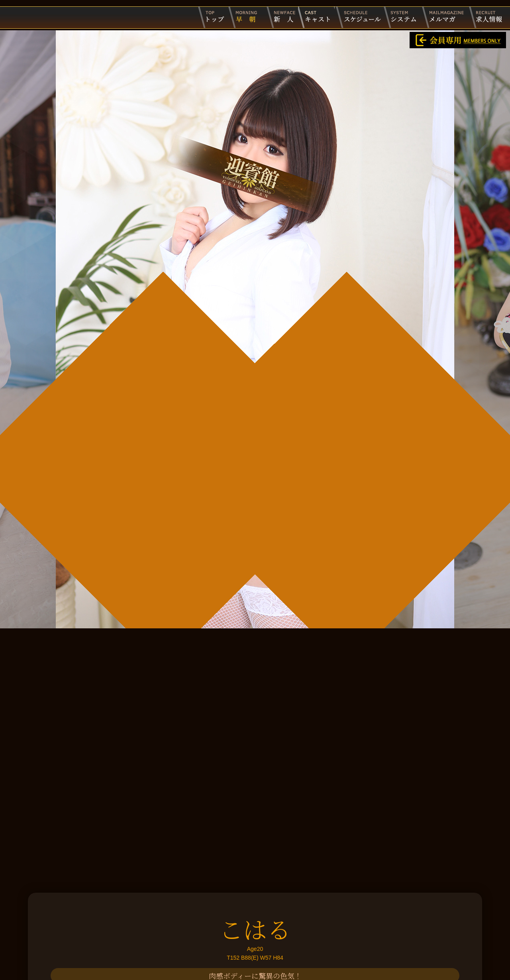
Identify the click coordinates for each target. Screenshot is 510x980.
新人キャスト (280, 17)
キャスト (316, 17)
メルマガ (445, 17)
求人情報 (486, 17)
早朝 (245, 17)
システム (402, 17)
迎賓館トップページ (213, 17)
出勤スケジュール (359, 17)
